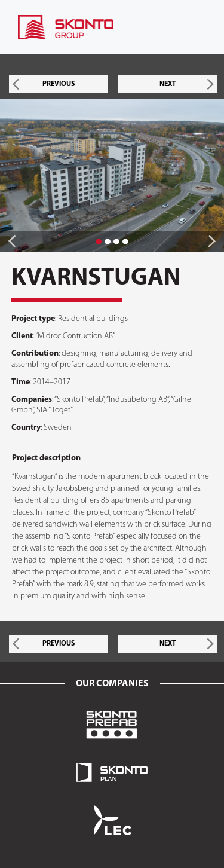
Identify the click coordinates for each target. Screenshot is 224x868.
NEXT (168, 84)
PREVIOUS (59, 84)
